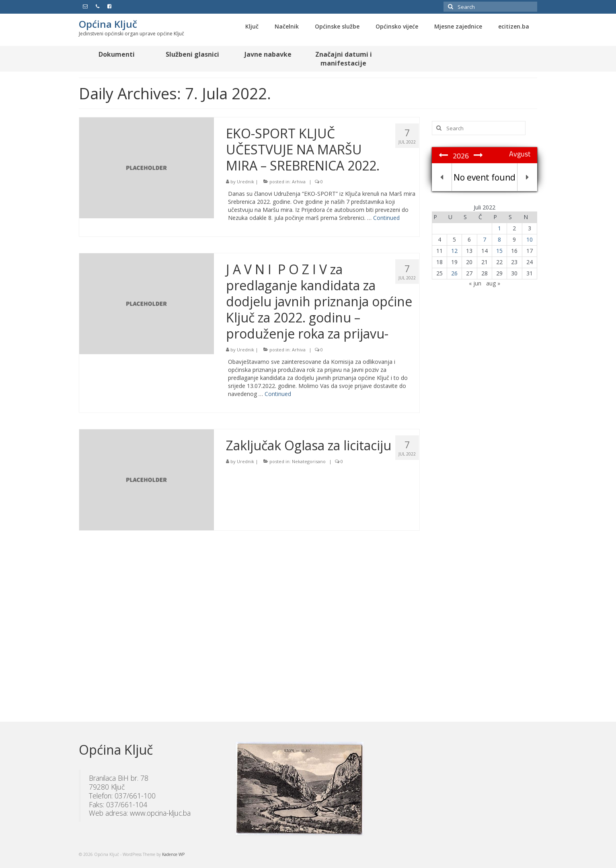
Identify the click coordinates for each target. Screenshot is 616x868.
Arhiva (299, 182)
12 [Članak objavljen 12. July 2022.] (454, 251)
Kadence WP (173, 854)
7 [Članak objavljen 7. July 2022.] (485, 239)
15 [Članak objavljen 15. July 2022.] (499, 251)
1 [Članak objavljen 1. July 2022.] (499, 228)
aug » (493, 283)
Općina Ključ (108, 24)
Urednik (245, 182)
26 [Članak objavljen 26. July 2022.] (454, 273)
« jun (475, 283)
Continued (386, 218)
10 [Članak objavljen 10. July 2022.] (530, 239)
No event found (485, 177)
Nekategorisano (309, 461)
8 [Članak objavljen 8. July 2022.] (499, 239)
